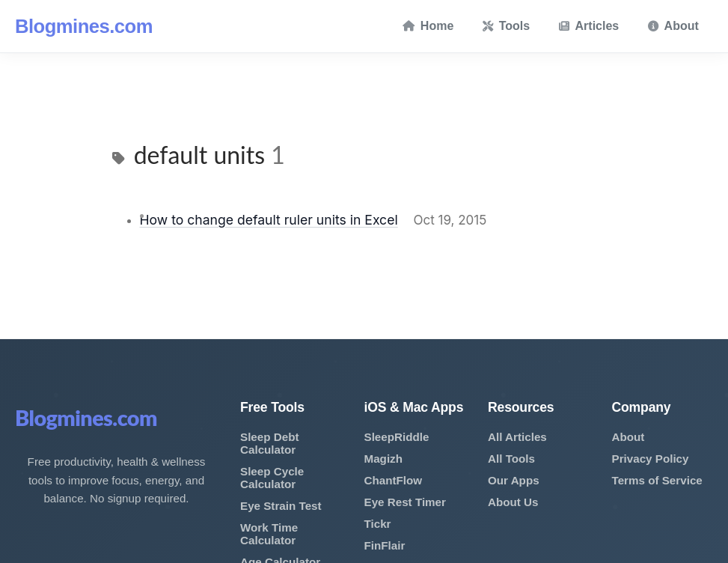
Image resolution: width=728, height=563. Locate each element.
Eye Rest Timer (405, 502)
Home (428, 26)
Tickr (378, 524)
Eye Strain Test (281, 506)
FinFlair (385, 545)
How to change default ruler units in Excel (269, 220)
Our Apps (514, 480)
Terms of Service (657, 480)
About (673, 26)
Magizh (383, 459)
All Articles (517, 437)
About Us (513, 502)
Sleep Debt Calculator (270, 443)
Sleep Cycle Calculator (272, 478)
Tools (506, 26)
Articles (589, 26)
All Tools (511, 459)
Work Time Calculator (269, 534)
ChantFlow (394, 480)
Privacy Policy (651, 459)
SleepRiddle (397, 437)
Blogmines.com (84, 26)
